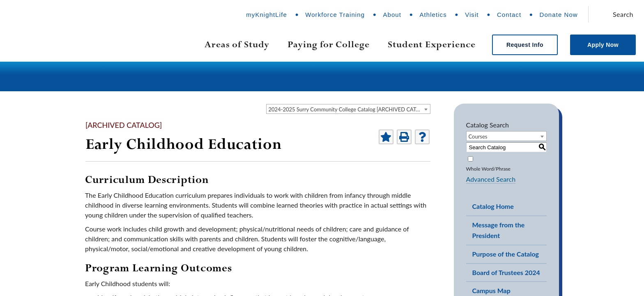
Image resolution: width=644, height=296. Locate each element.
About (392, 15)
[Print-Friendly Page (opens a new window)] (404, 137)
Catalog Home (493, 206)
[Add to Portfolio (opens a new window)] (386, 137)
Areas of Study (237, 44)
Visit (472, 15)
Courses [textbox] (478, 136)
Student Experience (432, 44)
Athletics (433, 15)
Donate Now (559, 15)
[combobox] (348, 109)
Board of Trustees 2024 (506, 272)
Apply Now (603, 45)
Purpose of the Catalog (506, 254)
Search (623, 14)
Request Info (525, 45)
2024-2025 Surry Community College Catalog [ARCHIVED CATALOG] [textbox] (349, 109)
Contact (509, 15)
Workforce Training (335, 15)
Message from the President (499, 230)
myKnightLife (267, 15)
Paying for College (329, 44)
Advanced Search (491, 179)
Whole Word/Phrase (488, 169)
